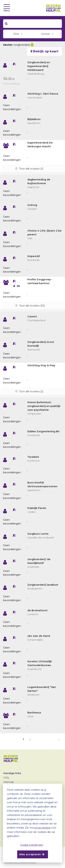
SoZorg (32, 205)
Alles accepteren (30, 854)
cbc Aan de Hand (39, 636)
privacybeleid (42, 828)
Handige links (12, 773)
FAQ (6, 778)
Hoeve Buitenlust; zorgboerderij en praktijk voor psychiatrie (44, 406)
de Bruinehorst (37, 610)
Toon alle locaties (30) (32, 306)
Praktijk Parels (37, 508)
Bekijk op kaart (44, 51)
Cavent (32, 316)
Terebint (33, 457)
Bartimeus (34, 713)
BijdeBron (34, 119)
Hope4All (34, 256)
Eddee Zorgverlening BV (43, 431)
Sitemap (9, 782)
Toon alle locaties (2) (31, 169)
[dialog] (32, 823)
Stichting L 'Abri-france (43, 94)
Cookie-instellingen (32, 845)
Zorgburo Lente (38, 534)
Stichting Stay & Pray (41, 365)
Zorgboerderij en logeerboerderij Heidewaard (39, 66)
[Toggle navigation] (7, 7)
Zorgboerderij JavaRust (43, 585)
